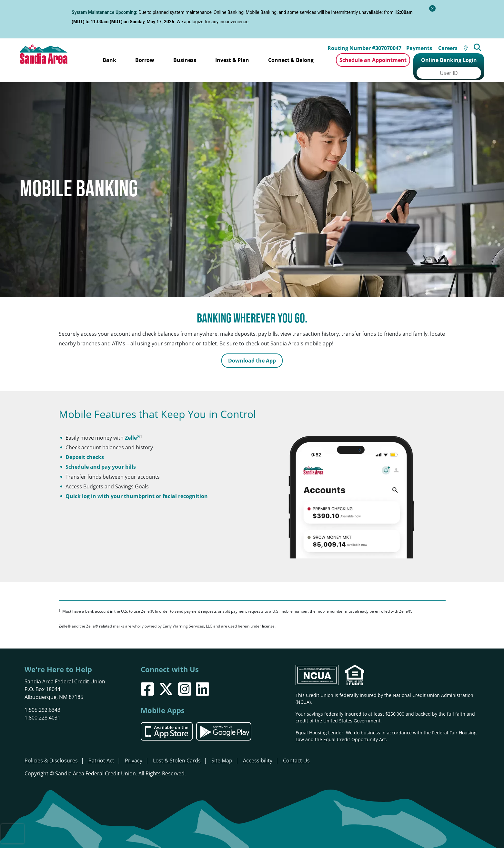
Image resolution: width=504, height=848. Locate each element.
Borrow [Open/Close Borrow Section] (145, 60)
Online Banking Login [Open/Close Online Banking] (449, 60)
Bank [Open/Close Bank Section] (109, 60)
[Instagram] (185, 679)
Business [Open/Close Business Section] (185, 60)
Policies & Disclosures (51, 751)
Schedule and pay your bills (101, 457)
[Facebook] (147, 679)
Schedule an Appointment (373, 60)
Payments (422, 46)
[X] (166, 679)
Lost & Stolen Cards (177, 751)
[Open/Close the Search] (481, 45)
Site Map (222, 751)
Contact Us (296, 751)
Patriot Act (101, 751)
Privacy (134, 751)
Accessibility (258, 751)
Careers (450, 46)
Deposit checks (85, 447)
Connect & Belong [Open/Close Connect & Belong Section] (291, 60)
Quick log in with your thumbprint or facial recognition (137, 486)
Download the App (252, 351)
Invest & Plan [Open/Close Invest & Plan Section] (232, 60)
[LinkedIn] (202, 679)
